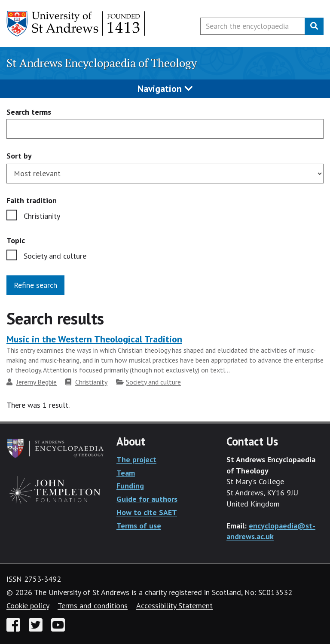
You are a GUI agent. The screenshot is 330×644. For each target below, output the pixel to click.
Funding (130, 486)
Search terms (29, 112)
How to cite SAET (147, 512)
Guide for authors (147, 499)
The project (136, 459)
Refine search (35, 285)
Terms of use (139, 526)
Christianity (42, 216)
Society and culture (55, 256)
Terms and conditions (93, 606)
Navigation (165, 89)
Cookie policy (28, 606)
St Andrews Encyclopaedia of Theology (102, 63)
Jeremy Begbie (37, 382)
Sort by (19, 156)
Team (126, 473)
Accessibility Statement (174, 606)
